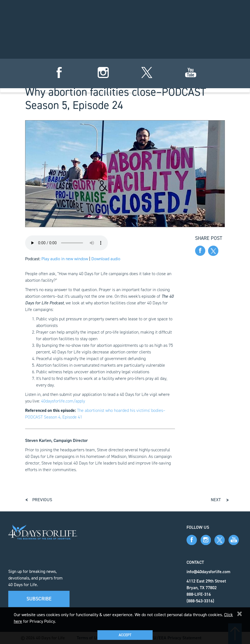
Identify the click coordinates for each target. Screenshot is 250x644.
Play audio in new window (65, 259)
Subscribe (39, 599)
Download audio (106, 259)
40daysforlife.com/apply (63, 401)
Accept (125, 635)
